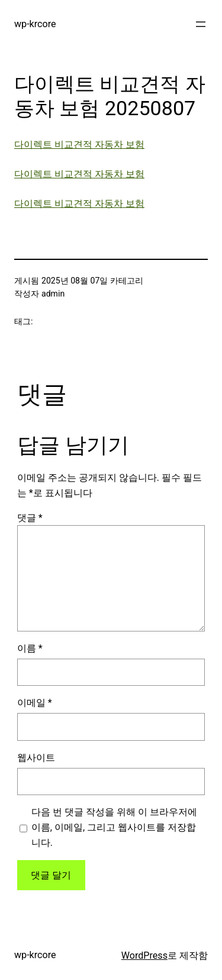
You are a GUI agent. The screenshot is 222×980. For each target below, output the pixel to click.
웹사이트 (36, 758)
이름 (30, 648)
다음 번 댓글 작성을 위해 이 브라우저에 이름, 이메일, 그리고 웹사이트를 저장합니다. (114, 827)
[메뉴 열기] (201, 24)
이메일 (35, 703)
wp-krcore (35, 24)
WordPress (144, 955)
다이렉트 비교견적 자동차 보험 (79, 144)
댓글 (30, 518)
